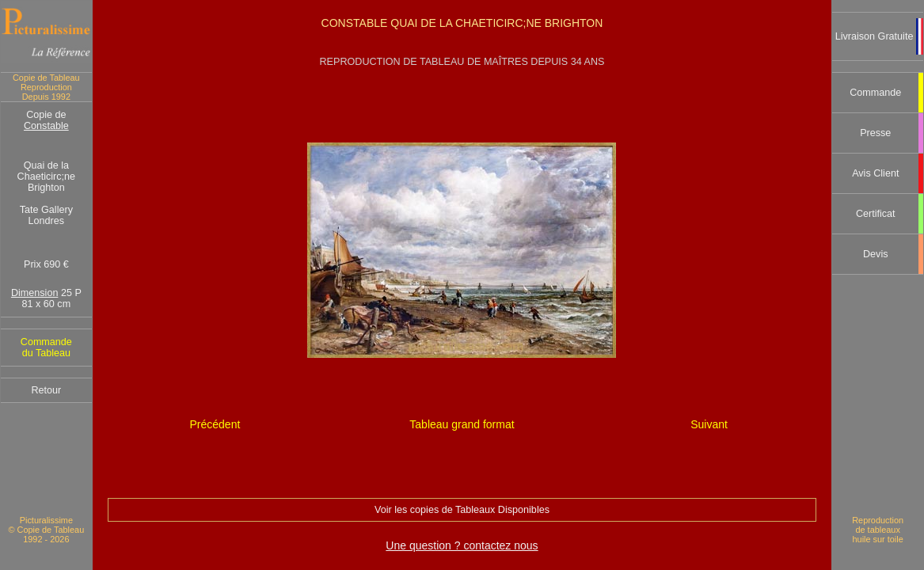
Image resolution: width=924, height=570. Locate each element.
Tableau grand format (462, 424)
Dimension (35, 293)
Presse (875, 133)
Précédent (215, 424)
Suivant (709, 424)
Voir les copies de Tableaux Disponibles (462, 510)
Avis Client (875, 173)
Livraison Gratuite (875, 36)
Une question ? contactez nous (462, 545)
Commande (875, 93)
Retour (46, 390)
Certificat (876, 214)
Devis (876, 254)
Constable (46, 126)
